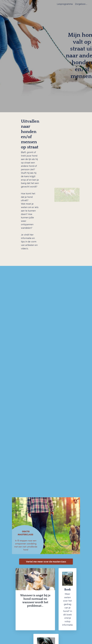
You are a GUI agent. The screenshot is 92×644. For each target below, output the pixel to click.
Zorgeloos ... (81, 4)
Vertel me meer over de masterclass (46, 562)
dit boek (68, 615)
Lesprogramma (65, 4)
